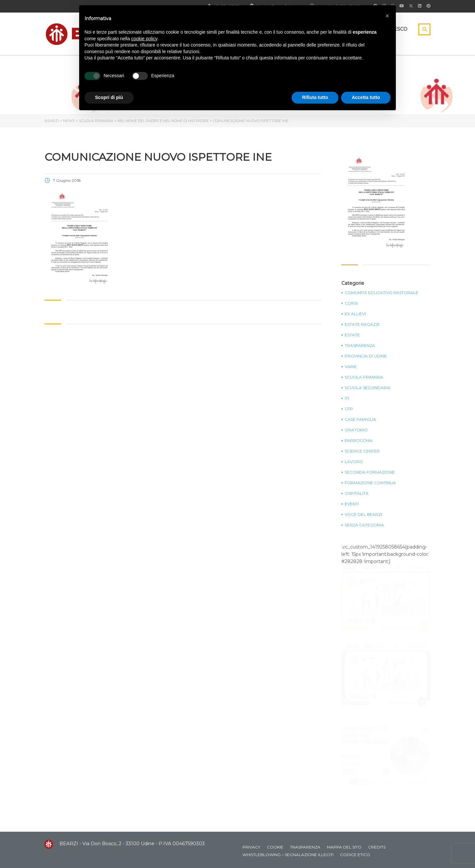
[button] (387, 16)
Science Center (362, 451)
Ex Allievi (355, 314)
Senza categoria (364, 525)
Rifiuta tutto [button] (315, 97)
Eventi (352, 504)
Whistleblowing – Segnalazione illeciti (288, 855)
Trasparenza (360, 346)
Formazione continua (370, 483)
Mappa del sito (344, 847)
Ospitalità (357, 493)
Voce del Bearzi (363, 515)
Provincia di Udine (366, 356)
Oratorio (356, 430)
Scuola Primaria (364, 377)
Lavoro (354, 462)
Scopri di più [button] (109, 97)
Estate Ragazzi (362, 324)
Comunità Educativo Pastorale (381, 293)
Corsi (351, 303)
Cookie (275, 847)
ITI (347, 398)
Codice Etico (355, 855)
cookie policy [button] (144, 39)
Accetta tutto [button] (366, 97)
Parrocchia (359, 441)
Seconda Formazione (370, 472)
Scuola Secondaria (368, 388)
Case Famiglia (360, 419)
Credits (377, 847)
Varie (351, 367)
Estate (352, 335)
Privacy (251, 847)
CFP (349, 409)
